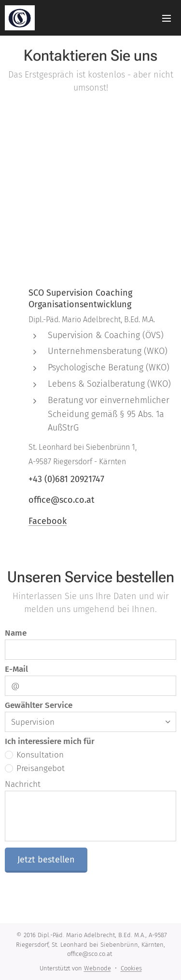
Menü (167, 18)
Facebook (48, 521)
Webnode (97, 968)
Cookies (131, 968)
